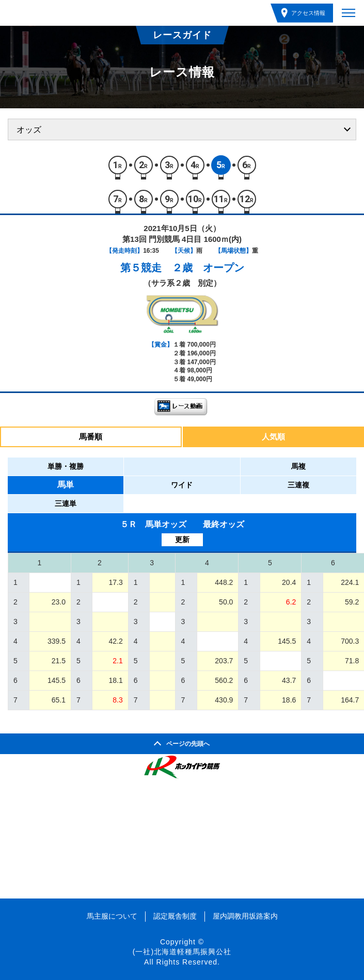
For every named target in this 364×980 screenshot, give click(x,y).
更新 (182, 540)
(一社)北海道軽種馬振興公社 (182, 952)
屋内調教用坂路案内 (245, 916)
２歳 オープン (208, 268)
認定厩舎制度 (175, 916)
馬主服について (112, 916)
